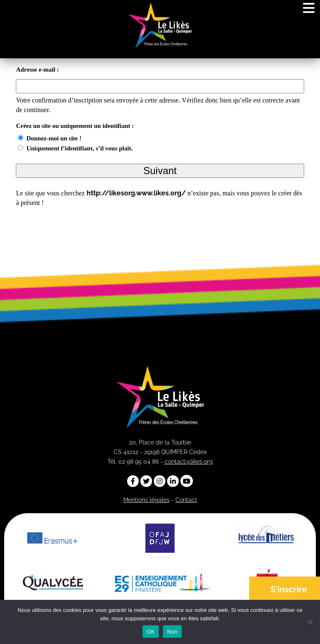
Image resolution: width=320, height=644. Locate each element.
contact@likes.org (189, 462)
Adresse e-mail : (37, 70)
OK (151, 632)
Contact (186, 500)
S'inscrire (289, 589)
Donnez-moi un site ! (54, 138)
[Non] (310, 622)
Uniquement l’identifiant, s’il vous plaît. (79, 148)
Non (172, 632)
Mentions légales (146, 500)
